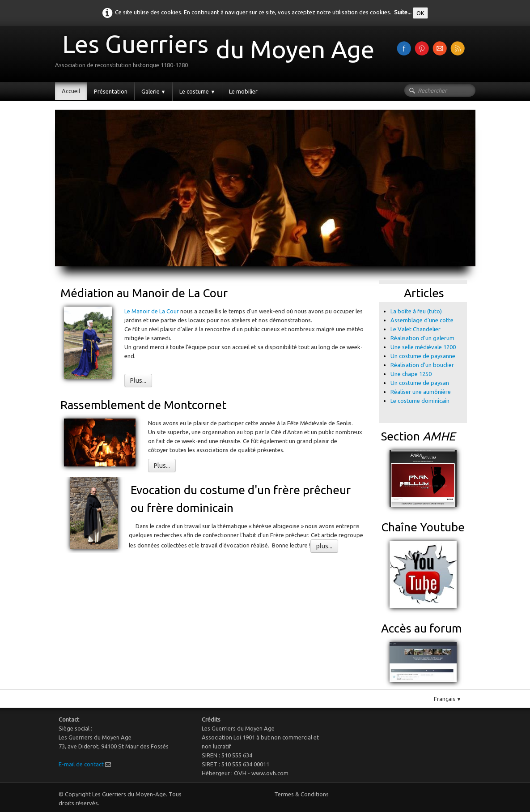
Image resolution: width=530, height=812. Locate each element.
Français (448, 699)
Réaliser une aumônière (421, 392)
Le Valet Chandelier (416, 329)
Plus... (138, 380)
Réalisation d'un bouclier (422, 365)
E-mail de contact (81, 764)
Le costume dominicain (421, 401)
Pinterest (354, 564)
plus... (324, 546)
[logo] (218, 53)
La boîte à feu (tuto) (416, 311)
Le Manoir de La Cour (152, 311)
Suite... (403, 12)
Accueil (71, 91)
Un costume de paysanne (423, 356)
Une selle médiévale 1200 (423, 347)
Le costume (197, 91)
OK (420, 13)
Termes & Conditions (301, 794)
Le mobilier (243, 91)
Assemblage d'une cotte (422, 320)
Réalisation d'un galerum (422, 338)
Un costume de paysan (420, 383)
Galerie (154, 91)
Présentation (111, 91)
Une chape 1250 (411, 374)
